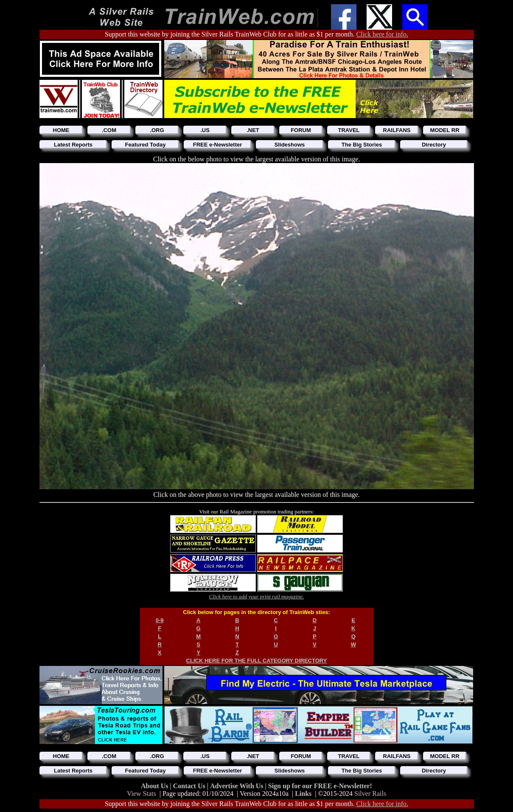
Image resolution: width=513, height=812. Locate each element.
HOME (61, 130)
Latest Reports (73, 145)
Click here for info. (382, 34)
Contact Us (190, 786)
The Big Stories (362, 145)
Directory (434, 145)
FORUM (301, 130)
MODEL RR (444, 130)
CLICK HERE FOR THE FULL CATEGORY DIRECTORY (257, 661)
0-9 (160, 620)
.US (205, 130)
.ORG (157, 130)
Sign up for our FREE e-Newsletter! (320, 786)
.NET (253, 130)
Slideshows (290, 145)
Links (303, 794)
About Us (155, 786)
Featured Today (146, 145)
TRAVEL (349, 130)
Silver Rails (370, 794)
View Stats (142, 794)
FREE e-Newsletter (218, 145)
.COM (109, 130)
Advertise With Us (238, 786)
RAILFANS (397, 130)
